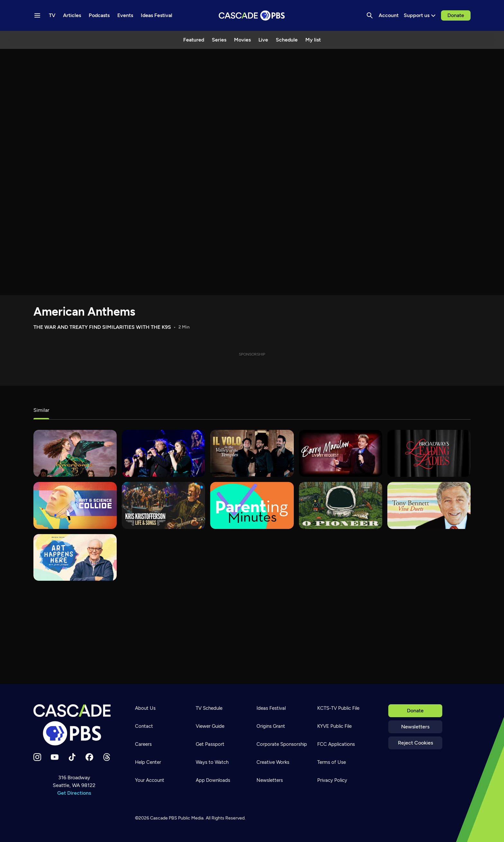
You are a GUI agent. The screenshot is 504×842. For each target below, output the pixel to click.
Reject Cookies (415, 743)
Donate (456, 15)
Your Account (150, 780)
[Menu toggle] (37, 15)
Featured (194, 40)
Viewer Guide (210, 726)
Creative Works (273, 762)
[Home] (74, 725)
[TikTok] (72, 757)
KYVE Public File (334, 726)
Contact (144, 726)
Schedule (287, 40)
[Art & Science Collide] (75, 505)
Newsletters (415, 727)
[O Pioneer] (341, 505)
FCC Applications (336, 744)
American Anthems (84, 312)
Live (263, 40)
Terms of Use (332, 762)
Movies (242, 40)
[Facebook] (89, 757)
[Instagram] (37, 757)
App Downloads (213, 780)
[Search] (370, 15)
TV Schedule (209, 708)
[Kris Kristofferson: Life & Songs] (163, 505)
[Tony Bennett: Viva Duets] (429, 505)
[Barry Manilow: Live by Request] (341, 453)
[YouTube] (55, 757)
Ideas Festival (271, 708)
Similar (41, 410)
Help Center (148, 762)
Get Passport (210, 744)
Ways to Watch (212, 762)
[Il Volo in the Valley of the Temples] (252, 453)
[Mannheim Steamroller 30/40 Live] (163, 453)
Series (219, 40)
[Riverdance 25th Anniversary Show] (75, 453)
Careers (143, 744)
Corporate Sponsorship (282, 744)
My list (313, 40)
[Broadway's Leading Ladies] (429, 453)
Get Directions (74, 793)
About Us (145, 708)
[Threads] (107, 757)
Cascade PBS (164, 818)
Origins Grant (271, 726)
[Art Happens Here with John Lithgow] (75, 558)
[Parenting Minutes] (252, 505)
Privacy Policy (332, 780)
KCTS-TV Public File (338, 708)
